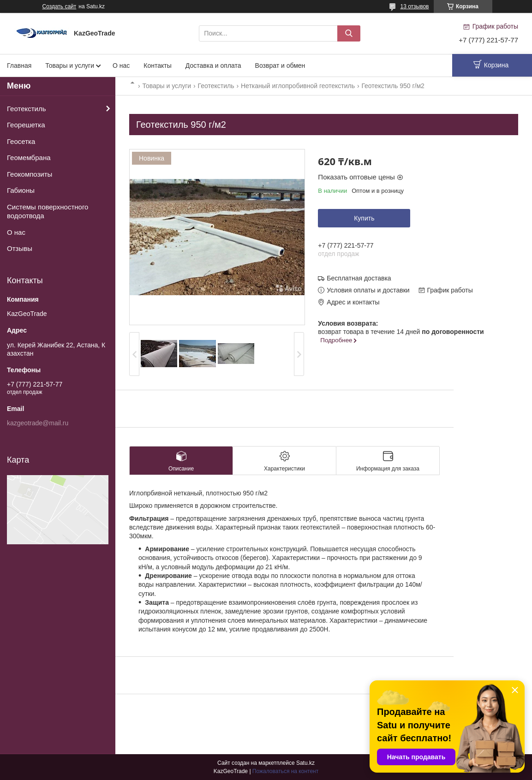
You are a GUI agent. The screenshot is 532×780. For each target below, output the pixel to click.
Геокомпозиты (30, 174)
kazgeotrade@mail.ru (38, 423)
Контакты (157, 65)
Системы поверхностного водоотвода (48, 211)
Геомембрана (29, 158)
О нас (121, 65)
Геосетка (21, 141)
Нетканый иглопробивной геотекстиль (298, 86)
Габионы (21, 190)
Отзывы (20, 248)
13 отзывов (414, 6)
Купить (364, 218)
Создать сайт (60, 6)
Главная (19, 65)
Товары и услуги (70, 65)
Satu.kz (305, 763)
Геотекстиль (216, 86)
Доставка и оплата (213, 65)
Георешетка (26, 125)
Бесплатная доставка (359, 278)
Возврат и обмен (280, 65)
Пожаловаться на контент (285, 771)
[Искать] (349, 33)
